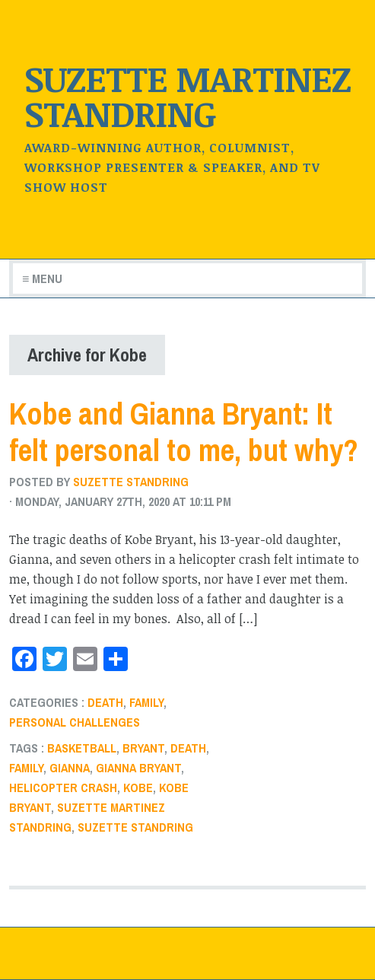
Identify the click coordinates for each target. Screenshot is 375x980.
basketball (82, 748)
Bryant (143, 748)
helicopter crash (63, 787)
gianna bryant (138, 768)
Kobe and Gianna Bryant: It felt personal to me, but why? (184, 432)
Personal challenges (75, 722)
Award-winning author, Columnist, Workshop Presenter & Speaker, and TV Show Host (172, 167)
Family (146, 702)
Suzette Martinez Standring (187, 95)
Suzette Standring (131, 482)
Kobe (138, 787)
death (105, 702)
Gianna (70, 768)
